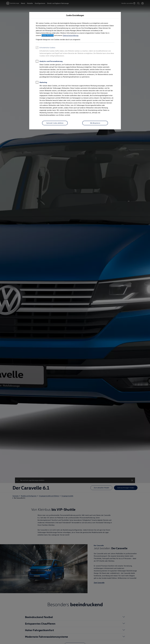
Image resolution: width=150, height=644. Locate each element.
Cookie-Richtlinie (48, 35)
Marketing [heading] (41, 83)
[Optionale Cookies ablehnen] (55, 123)
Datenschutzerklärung (71, 35)
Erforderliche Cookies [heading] (46, 48)
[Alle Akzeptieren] (95, 123)
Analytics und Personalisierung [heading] (49, 62)
